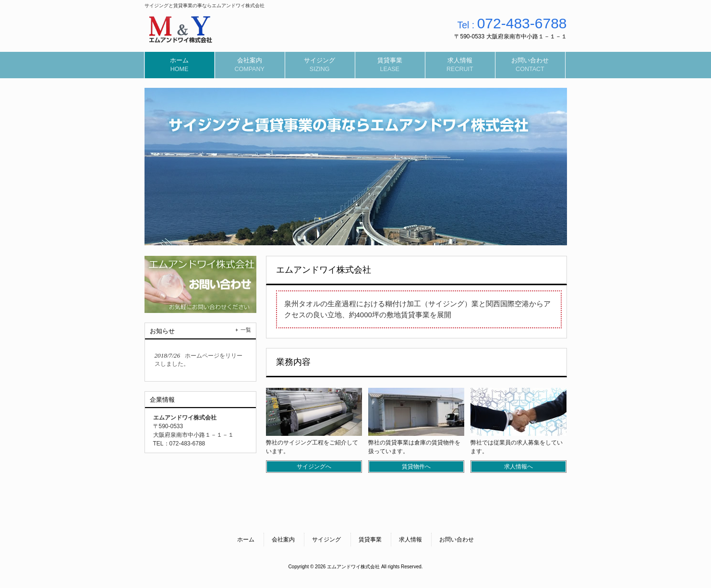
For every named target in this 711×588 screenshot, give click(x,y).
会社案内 (283, 540)
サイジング (326, 540)
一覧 (246, 330)
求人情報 (410, 540)
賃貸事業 (370, 540)
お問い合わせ (457, 540)
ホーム (246, 540)
